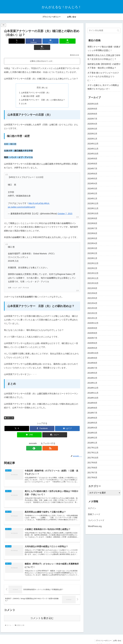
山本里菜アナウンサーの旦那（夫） (36, 86)
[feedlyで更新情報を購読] (39, 442)
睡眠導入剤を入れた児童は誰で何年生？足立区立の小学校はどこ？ (104, 57)
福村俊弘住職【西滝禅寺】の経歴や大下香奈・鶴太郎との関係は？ (104, 66)
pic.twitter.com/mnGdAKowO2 (22, 201)
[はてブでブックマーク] (42, 41)
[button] (68, 41)
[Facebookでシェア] (29, 41)
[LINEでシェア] (55, 41)
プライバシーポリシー (102, 637)
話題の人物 (9, 412)
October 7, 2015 (65, 208)
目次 (39, 81)
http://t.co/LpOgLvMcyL (39, 197)
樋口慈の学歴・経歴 (32, 90)
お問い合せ (117, 637)
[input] (104, 30)
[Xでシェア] (16, 41)
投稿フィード (94, 514)
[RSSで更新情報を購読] (45, 442)
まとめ (24, 98)
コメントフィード (96, 520)
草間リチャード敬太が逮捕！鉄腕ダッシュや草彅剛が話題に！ (104, 49)
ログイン (92, 508)
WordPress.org (95, 526)
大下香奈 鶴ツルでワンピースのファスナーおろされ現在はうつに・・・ (103, 77)
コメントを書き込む (42, 614)
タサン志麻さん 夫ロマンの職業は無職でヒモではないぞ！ (103, 87)
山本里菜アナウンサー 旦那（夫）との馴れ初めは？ (43, 94)
